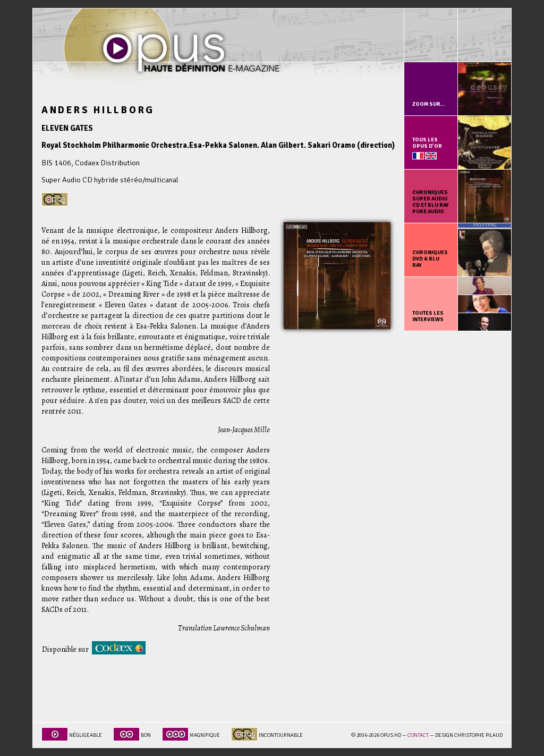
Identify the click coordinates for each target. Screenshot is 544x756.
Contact (418, 735)
